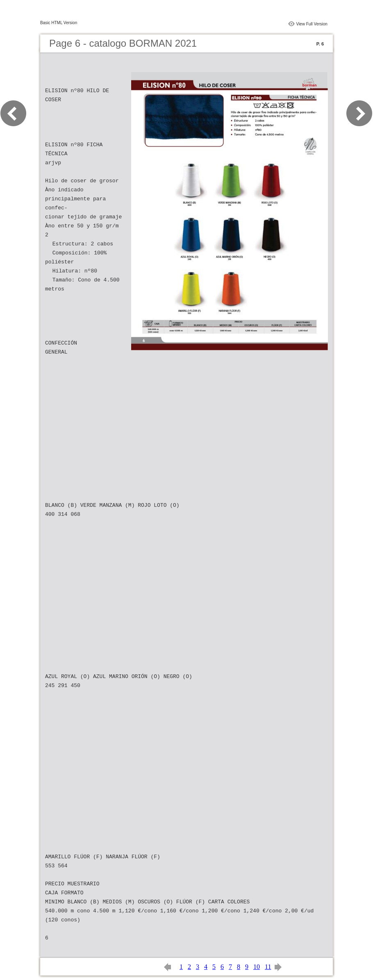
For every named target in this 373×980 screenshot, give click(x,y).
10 (257, 967)
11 (268, 967)
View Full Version (312, 24)
